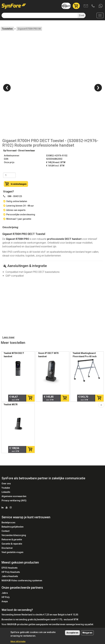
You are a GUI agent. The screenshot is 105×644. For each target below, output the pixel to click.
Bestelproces (8, 523)
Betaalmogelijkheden (13, 527)
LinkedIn (6, 492)
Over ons (6, 484)
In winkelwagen (19, 184)
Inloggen (66, 6)
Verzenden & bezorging (14, 535)
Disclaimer (7, 548)
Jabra (5, 593)
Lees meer (8, 337)
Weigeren (87, 633)
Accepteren (72, 633)
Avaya (5, 601)
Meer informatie (18, 641)
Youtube (6, 488)
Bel (93, 6)
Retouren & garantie (12, 539)
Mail (86, 6)
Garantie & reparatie (12, 544)
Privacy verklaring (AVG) (14, 501)
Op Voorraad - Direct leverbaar (19, 151)
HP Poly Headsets (11, 572)
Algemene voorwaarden (14, 496)
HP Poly (6, 597)
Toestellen (7, 29)
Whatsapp (101, 6)
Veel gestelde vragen (12, 552)
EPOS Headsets (10, 568)
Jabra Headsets (10, 576)
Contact (5, 531)
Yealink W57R (11, 405)
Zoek (82, 15)
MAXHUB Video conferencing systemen (22, 581)
